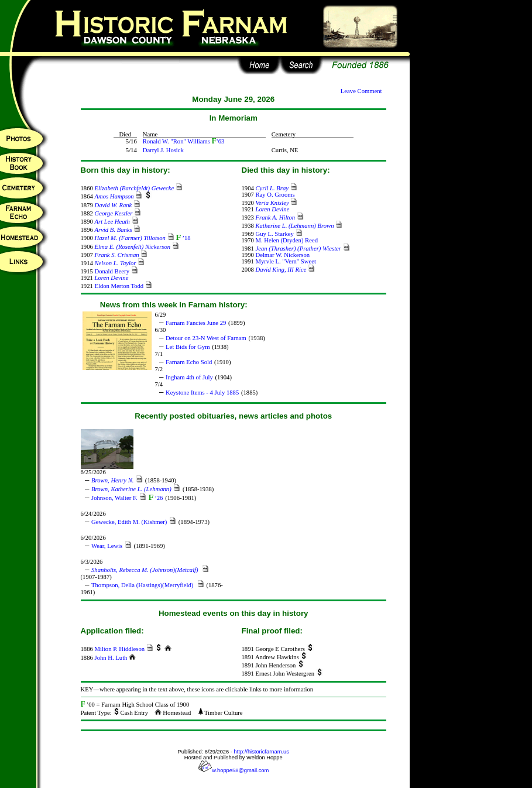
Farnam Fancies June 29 (196, 323)
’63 (218, 141)
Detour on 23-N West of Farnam (206, 338)
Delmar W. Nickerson (282, 255)
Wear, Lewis (107, 546)
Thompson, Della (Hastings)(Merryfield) (143, 585)
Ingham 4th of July (189, 377)
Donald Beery (111, 271)
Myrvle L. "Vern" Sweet (285, 261)
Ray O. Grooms (275, 195)
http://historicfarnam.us (262, 752)
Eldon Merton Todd (119, 286)
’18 (183, 238)
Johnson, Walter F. (114, 498)
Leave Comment (361, 91)
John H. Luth (111, 658)
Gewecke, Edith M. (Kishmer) (129, 522)
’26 (156, 498)
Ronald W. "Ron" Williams (176, 141)
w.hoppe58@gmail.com (233, 770)
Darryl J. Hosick (163, 150)
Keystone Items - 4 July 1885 (202, 393)
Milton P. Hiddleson (119, 649)
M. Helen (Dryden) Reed (286, 240)
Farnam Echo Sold (189, 362)
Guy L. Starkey (274, 234)
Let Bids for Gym (188, 347)
